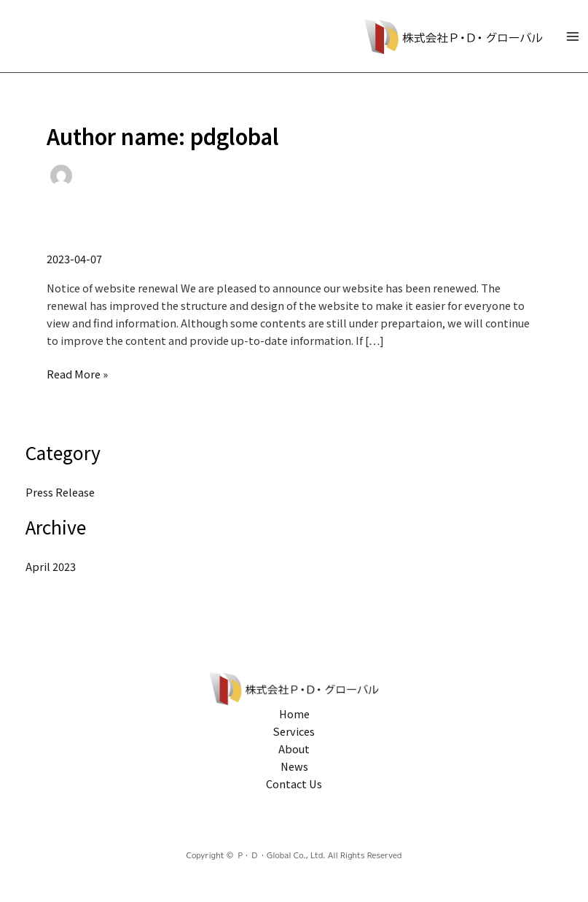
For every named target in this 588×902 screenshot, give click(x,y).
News (294, 766)
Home (294, 714)
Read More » (77, 373)
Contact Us (294, 784)
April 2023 (51, 566)
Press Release (60, 492)
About (294, 749)
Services (294, 731)
